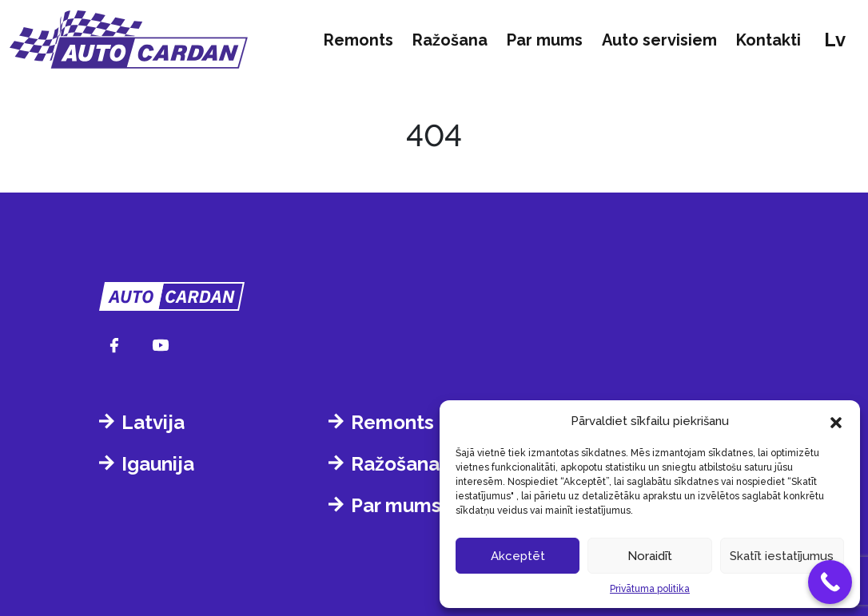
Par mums (545, 40)
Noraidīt (650, 556)
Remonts (358, 40)
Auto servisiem (659, 40)
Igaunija (158, 464)
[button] (836, 421)
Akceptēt (518, 556)
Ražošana (450, 40)
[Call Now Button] (830, 582)
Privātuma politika (650, 589)
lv (835, 40)
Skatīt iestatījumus (782, 556)
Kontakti (768, 40)
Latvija (153, 422)
